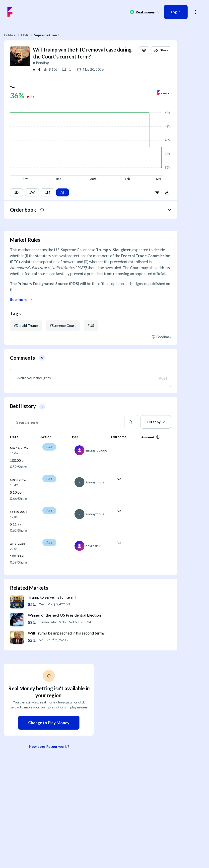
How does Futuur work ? (49, 746)
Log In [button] (176, 12)
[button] (144, 55)
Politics (10, 35)
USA (25, 35)
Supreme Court (46, 35)
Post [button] (163, 378)
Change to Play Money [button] (49, 723)
